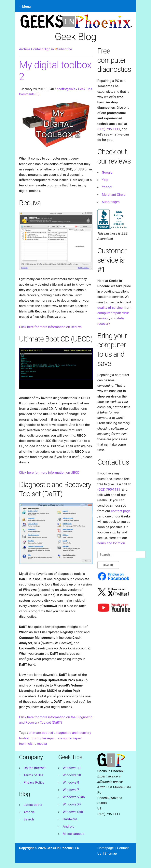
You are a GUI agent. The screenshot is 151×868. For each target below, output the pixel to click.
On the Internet (35, 768)
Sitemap (111, 853)
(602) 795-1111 (109, 129)
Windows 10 (72, 775)
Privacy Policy (34, 782)
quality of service (110, 308)
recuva (42, 744)
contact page (121, 511)
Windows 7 (71, 790)
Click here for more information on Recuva (50, 327)
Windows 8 (71, 782)
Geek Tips (85, 89)
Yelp (105, 180)
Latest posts (33, 805)
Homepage (106, 848)
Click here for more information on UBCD (49, 472)
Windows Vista (74, 797)
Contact (37, 49)
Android (69, 826)
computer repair (44, 738)
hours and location (111, 543)
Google (107, 172)
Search (29, 819)
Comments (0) (29, 94)
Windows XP (72, 804)
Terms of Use (34, 775)
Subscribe (63, 49)
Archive (25, 49)
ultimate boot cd (41, 733)
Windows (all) (73, 812)
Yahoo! (107, 187)
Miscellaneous (73, 834)
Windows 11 (72, 768)
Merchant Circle (114, 195)
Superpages (111, 202)
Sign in (49, 49)
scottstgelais (66, 89)
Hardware (70, 819)
